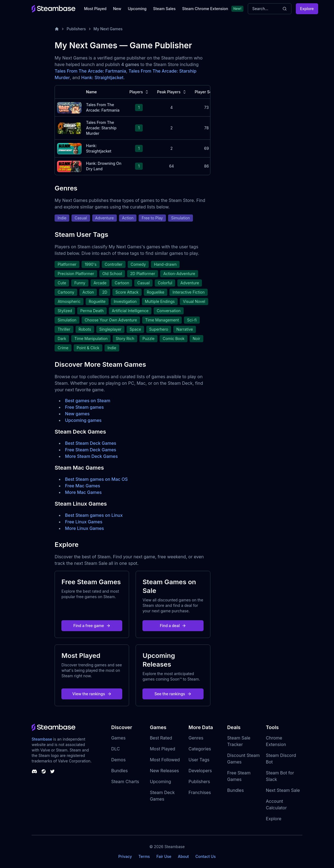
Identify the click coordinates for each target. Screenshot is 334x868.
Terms (144, 856)
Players (139, 92)
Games (118, 738)
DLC (115, 749)
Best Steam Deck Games (91, 443)
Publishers (76, 29)
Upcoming (137, 9)
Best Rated (161, 738)
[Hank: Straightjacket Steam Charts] (69, 148)
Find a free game (92, 626)
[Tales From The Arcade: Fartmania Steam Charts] (69, 107)
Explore (307, 9)
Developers (200, 771)
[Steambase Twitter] (52, 771)
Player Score (210, 92)
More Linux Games (84, 528)
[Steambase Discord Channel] (34, 771)
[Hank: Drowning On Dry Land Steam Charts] (69, 166)
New (117, 9)
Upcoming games (83, 420)
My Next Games (108, 29)
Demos (118, 760)
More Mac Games (83, 492)
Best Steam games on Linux (94, 515)
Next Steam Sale (283, 790)
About (183, 856)
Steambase (42, 739)
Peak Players (172, 92)
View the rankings (92, 694)
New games (77, 414)
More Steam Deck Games (91, 456)
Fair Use (164, 856)
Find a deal (173, 626)
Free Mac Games (82, 486)
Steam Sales (164, 9)
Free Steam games (84, 407)
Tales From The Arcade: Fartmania (90, 71)
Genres (196, 738)
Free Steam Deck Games (90, 450)
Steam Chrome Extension (205, 9)
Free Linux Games (84, 522)
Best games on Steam (88, 401)
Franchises (200, 792)
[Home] (57, 29)
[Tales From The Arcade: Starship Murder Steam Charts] (69, 128)
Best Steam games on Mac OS (96, 479)
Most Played (95, 9)
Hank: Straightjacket (102, 77)
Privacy (125, 856)
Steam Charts (125, 782)
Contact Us (205, 856)
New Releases (164, 771)
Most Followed (165, 760)
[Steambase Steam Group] (44, 771)
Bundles (119, 771)
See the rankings (173, 694)
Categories (200, 749)
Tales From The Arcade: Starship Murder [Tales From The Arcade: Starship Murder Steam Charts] (101, 128)
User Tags (199, 760)
